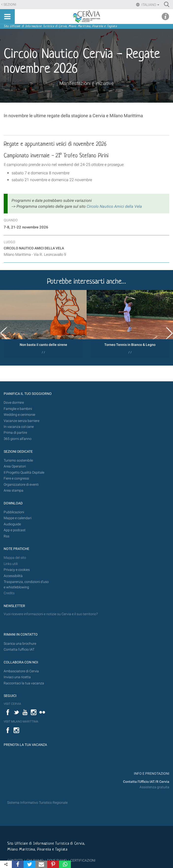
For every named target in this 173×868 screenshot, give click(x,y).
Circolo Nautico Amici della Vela (114, 206)
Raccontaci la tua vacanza (24, 683)
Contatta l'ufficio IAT (19, 650)
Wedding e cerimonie (19, 415)
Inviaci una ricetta (17, 677)
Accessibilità (13, 576)
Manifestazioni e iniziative (86, 83)
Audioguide (12, 524)
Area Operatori (15, 466)
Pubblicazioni (14, 512)
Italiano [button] (150, 5)
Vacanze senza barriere (22, 421)
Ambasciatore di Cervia (21, 671)
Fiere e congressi (16, 478)
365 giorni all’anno (18, 439)
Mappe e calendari (18, 518)
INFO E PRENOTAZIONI (151, 774)
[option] (43, 324)
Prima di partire (15, 433)
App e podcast (15, 530)
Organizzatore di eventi (21, 485)
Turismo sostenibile (18, 460)
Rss (7, 536)
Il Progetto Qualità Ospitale (24, 473)
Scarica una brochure (20, 644)
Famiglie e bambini (18, 409)
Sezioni (10, 5)
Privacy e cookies (17, 570)
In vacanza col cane (19, 427)
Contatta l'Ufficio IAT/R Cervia (146, 782)
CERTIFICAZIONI (83, 860)
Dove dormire (14, 403)
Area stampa (14, 490)
